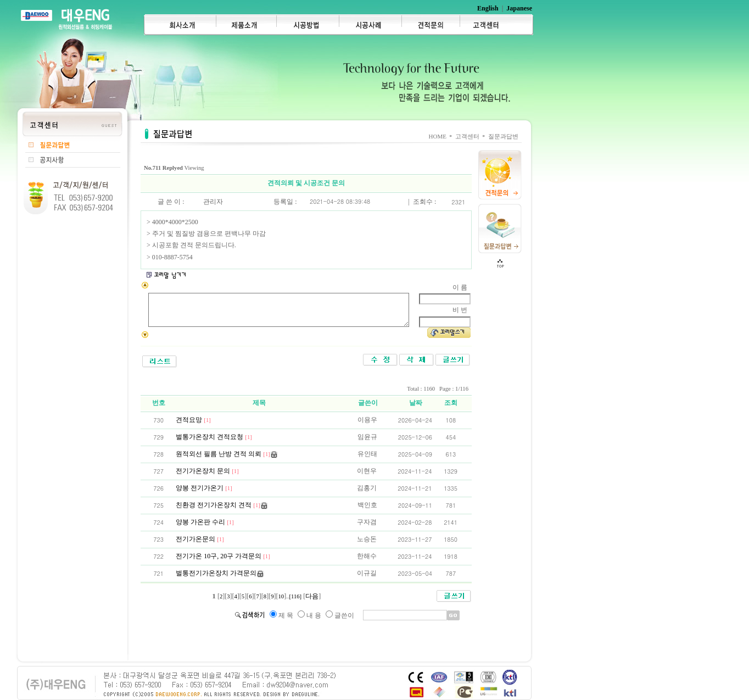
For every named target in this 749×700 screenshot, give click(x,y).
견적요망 (196, 420)
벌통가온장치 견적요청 (216, 437)
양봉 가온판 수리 (207, 522)
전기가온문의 (202, 539)
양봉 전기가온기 (206, 488)
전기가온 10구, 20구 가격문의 (225, 556)
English (488, 8)
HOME (438, 136)
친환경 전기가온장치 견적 (220, 505)
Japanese (519, 8)
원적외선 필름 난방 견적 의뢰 (225, 454)
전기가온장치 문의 (210, 471)
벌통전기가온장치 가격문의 (219, 573)
